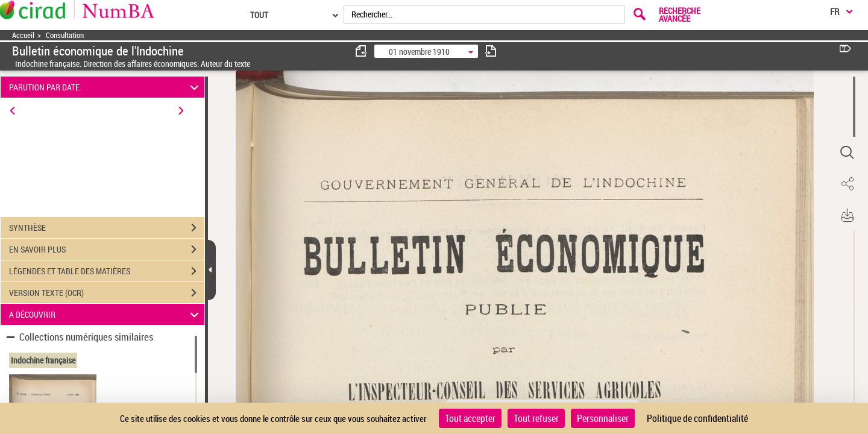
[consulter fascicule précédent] (362, 51)
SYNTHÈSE (107, 228)
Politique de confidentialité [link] (697, 418)
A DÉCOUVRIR (106, 314)
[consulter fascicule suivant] (491, 51)
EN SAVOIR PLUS (107, 250)
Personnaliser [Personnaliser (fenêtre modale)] (603, 418)
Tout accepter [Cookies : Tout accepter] (470, 418)
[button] (847, 153)
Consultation (65, 35)
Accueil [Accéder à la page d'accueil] (23, 35)
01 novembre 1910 (419, 52)
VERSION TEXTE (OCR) (107, 293)
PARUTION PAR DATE (106, 87)
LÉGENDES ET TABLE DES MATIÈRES (107, 271)
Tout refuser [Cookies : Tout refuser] (536, 418)
